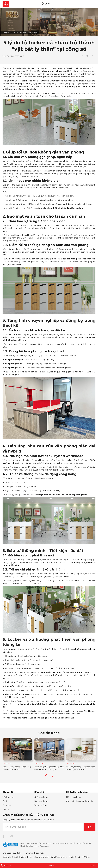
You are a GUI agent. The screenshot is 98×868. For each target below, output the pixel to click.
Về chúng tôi (8, 797)
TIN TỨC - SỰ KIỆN (20, 33)
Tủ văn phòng (40, 805)
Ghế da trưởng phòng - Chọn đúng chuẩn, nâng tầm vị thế (44, 768)
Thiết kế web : (75, 857)
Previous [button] (46, 776)
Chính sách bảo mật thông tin (79, 801)
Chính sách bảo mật (35, 853)
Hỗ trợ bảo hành (73, 797)
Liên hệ (6, 809)
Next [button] (52, 776)
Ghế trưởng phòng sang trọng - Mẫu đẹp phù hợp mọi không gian (76, 768)
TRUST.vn (86, 857)
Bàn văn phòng (41, 801)
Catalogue (7, 805)
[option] (49, 22)
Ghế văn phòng (41, 797)
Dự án (5, 801)
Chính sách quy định (12, 853)
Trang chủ (6, 33)
